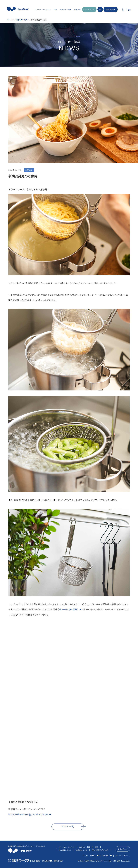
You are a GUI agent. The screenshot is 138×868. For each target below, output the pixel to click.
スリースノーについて (67, 847)
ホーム (10, 20)
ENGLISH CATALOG (100, 850)
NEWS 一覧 (68, 827)
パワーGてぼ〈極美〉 (69, 609)
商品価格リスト (82, 850)
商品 (97, 847)
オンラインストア (89, 9)
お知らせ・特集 (21, 20)
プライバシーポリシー (123, 856)
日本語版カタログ (65, 850)
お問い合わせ (111, 9)
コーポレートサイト (89, 856)
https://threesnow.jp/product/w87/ (28, 814)
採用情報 (106, 856)
